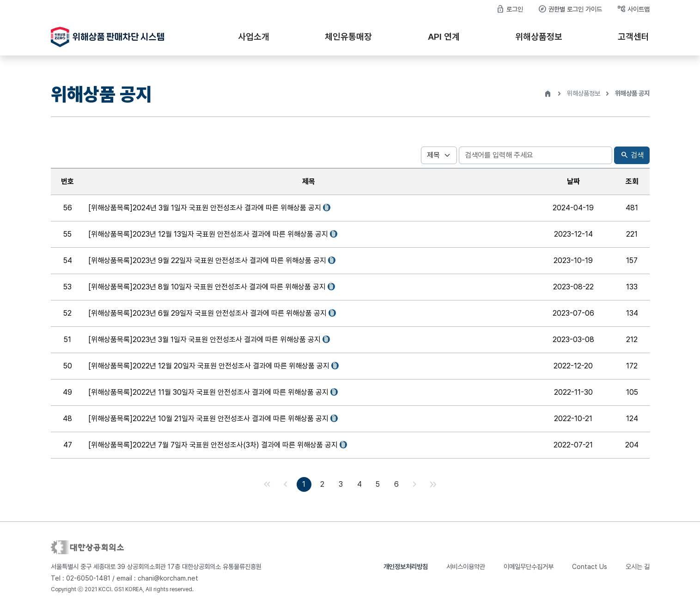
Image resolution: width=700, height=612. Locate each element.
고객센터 (633, 37)
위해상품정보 (539, 37)
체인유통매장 (348, 37)
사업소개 (254, 37)
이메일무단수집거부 (529, 567)
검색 (632, 156)
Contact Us (590, 567)
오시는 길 (638, 567)
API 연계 (444, 37)
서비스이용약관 (466, 567)
